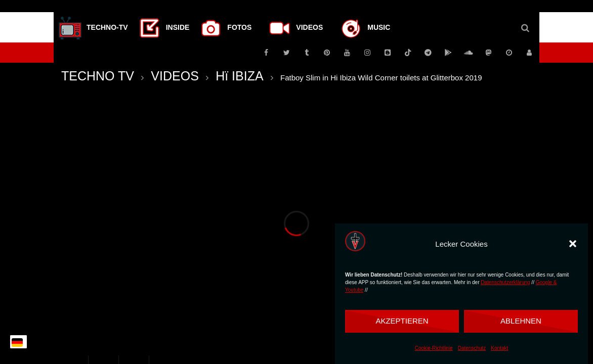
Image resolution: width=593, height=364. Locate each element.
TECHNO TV (98, 76)
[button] (573, 244)
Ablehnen (521, 321)
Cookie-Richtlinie (434, 348)
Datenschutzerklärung (505, 282)
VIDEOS (175, 76)
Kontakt (499, 348)
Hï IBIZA (239, 76)
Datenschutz (472, 348)
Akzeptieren (402, 321)
